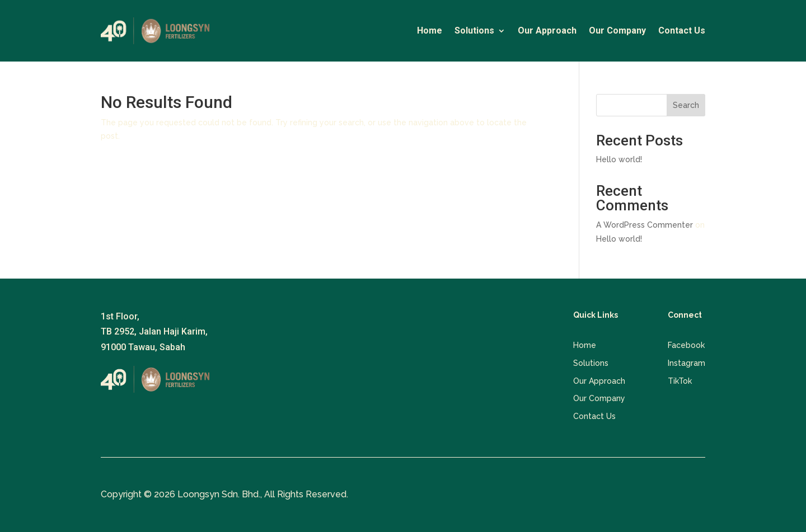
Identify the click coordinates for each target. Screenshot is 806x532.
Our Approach (547, 31)
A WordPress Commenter (645, 225)
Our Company (617, 31)
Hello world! (619, 159)
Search (686, 105)
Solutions (474, 31)
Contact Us (682, 31)
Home (430, 31)
